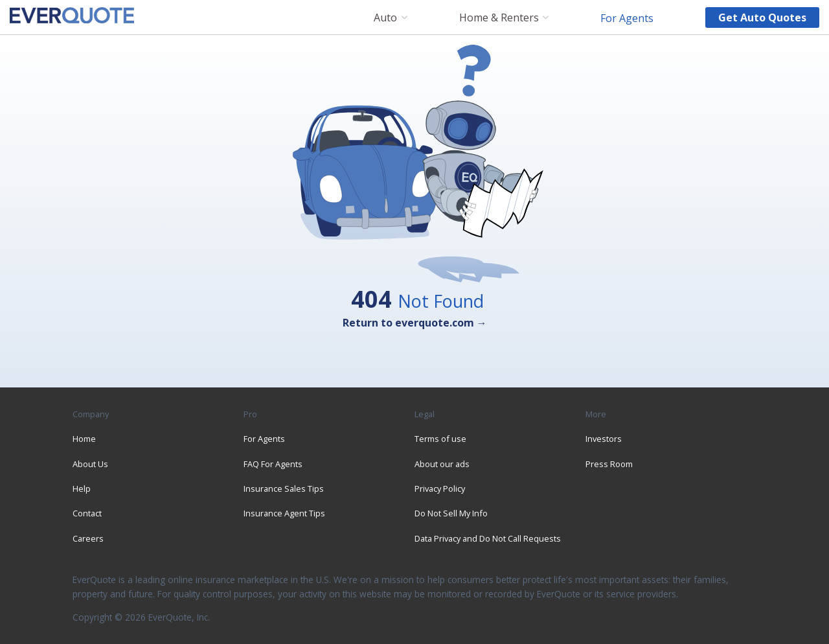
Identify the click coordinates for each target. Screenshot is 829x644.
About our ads (442, 464)
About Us (90, 464)
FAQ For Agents (273, 464)
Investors (604, 439)
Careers (88, 538)
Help (82, 489)
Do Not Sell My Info (451, 513)
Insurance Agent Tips (284, 513)
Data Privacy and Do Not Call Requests (488, 538)
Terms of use (440, 439)
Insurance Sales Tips (284, 489)
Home (84, 439)
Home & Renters (499, 18)
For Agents (627, 17)
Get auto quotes (762, 17)
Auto (385, 18)
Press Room (609, 464)
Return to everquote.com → (415, 323)
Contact (87, 513)
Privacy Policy (440, 489)
